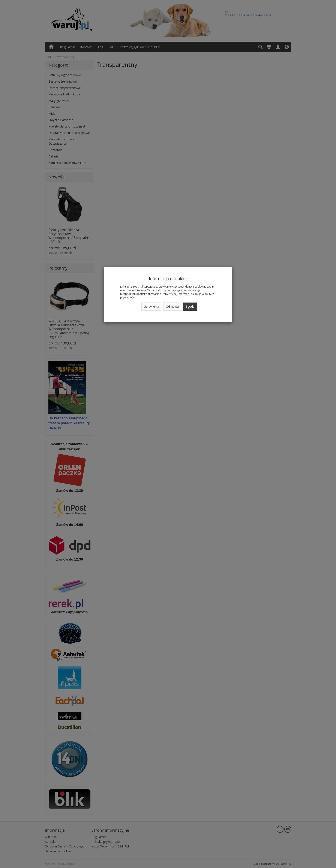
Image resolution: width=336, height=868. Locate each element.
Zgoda (190, 306)
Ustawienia (151, 306)
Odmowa (172, 306)
